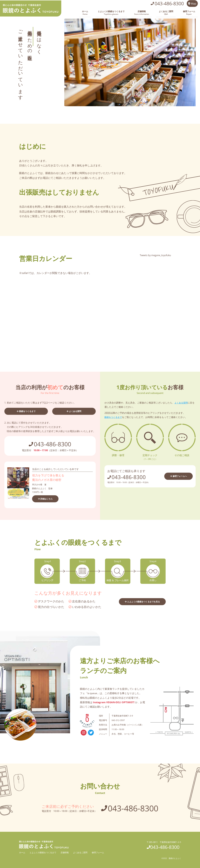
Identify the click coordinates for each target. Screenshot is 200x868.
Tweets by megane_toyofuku (155, 254)
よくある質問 (75, 410)
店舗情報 (153, 12)
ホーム (105, 12)
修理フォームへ (179, 475)
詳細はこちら (48, 498)
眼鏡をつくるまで (27, 410)
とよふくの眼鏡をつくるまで (127, 12)
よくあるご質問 (173, 12)
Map (192, 4)
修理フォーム (191, 12)
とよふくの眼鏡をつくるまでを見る (141, 601)
